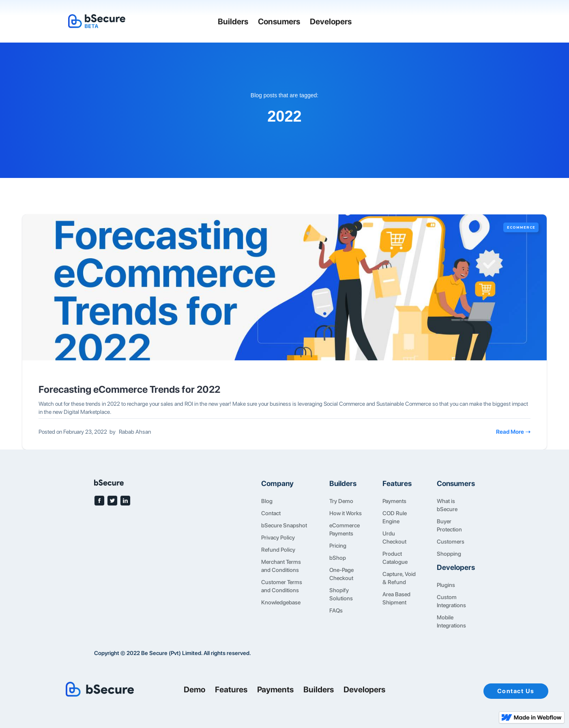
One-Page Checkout (341, 574)
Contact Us (516, 691)
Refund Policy (278, 550)
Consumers (279, 21)
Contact (271, 513)
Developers (331, 21)
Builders (233, 21)
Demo (194, 689)
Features (231, 689)
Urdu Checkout (394, 537)
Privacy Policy (278, 537)
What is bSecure (447, 505)
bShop (338, 558)
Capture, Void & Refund (399, 578)
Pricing (338, 546)
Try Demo (341, 501)
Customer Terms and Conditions (282, 586)
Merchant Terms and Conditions (281, 566)
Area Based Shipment (396, 598)
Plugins (446, 585)
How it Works (346, 513)
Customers (451, 542)
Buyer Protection (449, 525)
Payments (394, 501)
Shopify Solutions (341, 594)
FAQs (336, 610)
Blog (267, 501)
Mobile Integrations (451, 621)
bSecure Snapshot (284, 525)
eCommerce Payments (345, 529)
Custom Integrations (451, 601)
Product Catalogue (395, 558)
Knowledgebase (281, 602)
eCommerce (521, 227)
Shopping (449, 554)
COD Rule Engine (395, 517)
